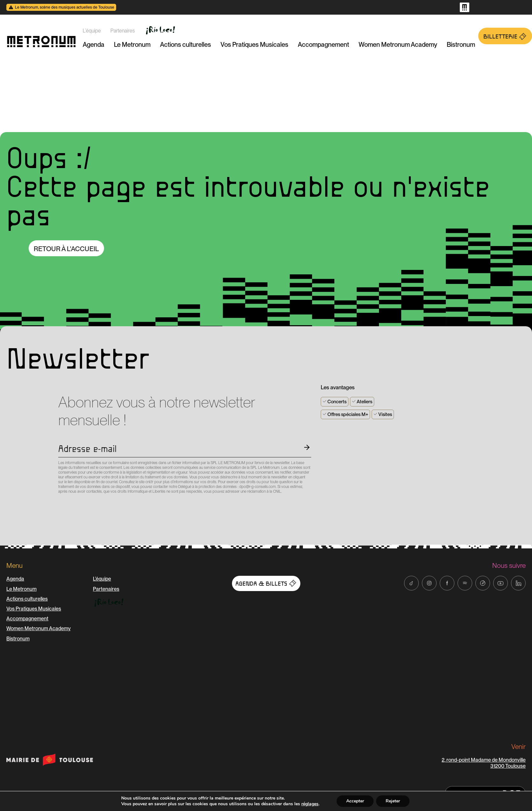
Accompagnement (323, 45)
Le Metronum (132, 45)
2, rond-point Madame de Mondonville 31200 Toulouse (484, 763)
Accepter (355, 801)
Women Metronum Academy (398, 45)
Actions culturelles (185, 45)
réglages (310, 804)
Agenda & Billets (266, 583)
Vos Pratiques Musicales (254, 45)
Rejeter (393, 801)
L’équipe (92, 31)
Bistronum (461, 45)
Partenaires (123, 31)
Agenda (94, 45)
